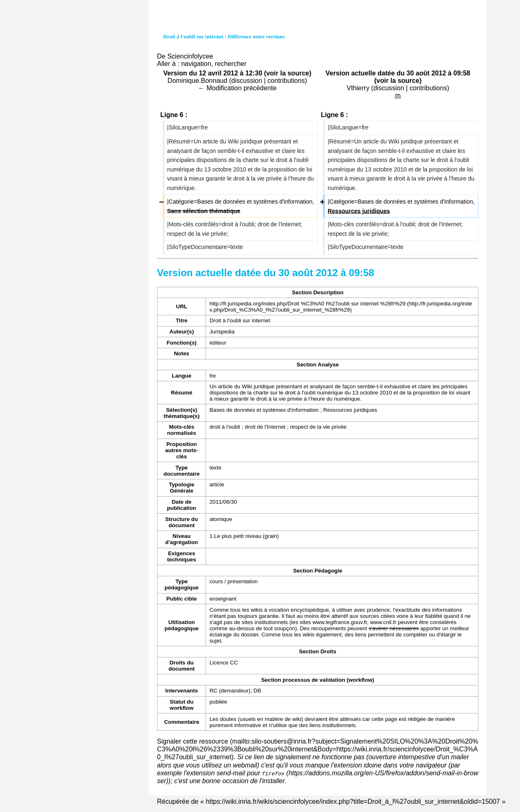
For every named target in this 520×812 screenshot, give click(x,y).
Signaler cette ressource (193, 741)
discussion (247, 81)
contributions (286, 81)
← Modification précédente (237, 88)
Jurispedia (222, 332)
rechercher (231, 64)
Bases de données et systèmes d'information (264, 410)
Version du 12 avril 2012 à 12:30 (213, 73)
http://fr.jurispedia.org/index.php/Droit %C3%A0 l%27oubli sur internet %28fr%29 (307, 304)
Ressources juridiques (350, 410)
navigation (196, 64)
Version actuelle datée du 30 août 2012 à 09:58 (398, 73)
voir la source (288, 73)
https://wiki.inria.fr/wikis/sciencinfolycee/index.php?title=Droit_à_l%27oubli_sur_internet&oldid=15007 (353, 801)
